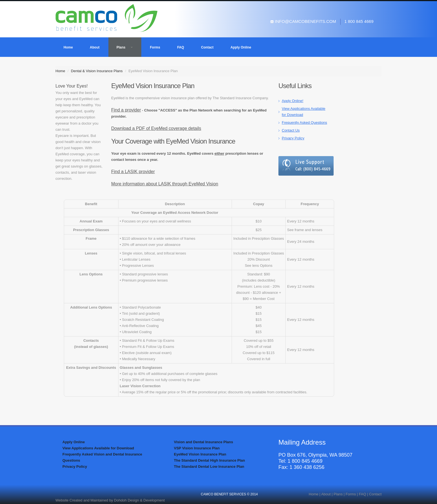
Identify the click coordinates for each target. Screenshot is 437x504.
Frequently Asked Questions (304, 123)
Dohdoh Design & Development (139, 500)
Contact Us (291, 130)
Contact (207, 47)
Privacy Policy (293, 138)
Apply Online (241, 47)
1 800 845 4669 (359, 21)
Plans (125, 47)
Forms (155, 47)
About (95, 47)
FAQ (181, 47)
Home (68, 47)
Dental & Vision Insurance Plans (97, 71)
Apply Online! (292, 101)
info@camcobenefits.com (303, 21)
